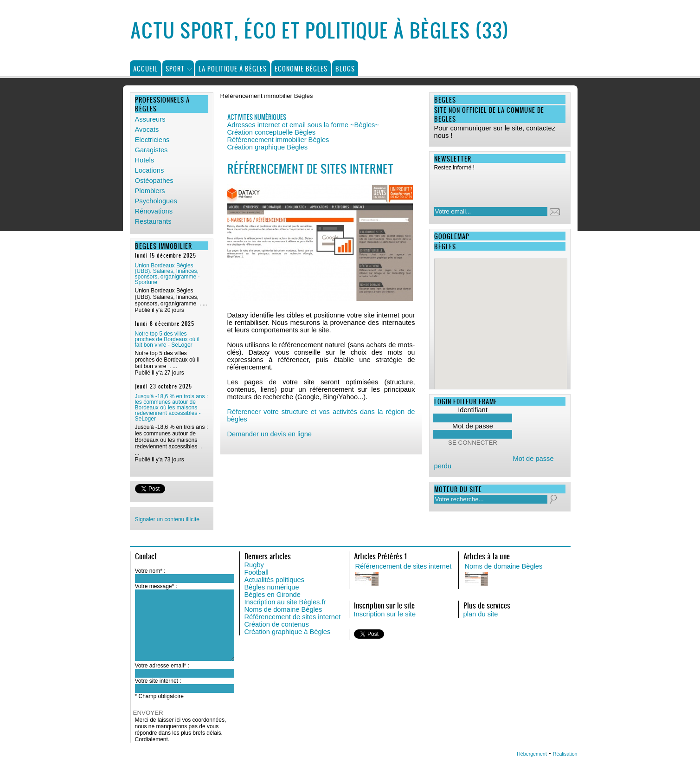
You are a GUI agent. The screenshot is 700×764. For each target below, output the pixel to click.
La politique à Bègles (233, 68)
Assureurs (150, 119)
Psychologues (156, 201)
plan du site (481, 614)
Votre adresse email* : (162, 666)
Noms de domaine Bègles (283, 609)
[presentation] (494, 186)
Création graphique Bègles (268, 147)
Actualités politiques (275, 580)
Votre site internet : (158, 681)
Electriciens (152, 140)
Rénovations (154, 211)
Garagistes (151, 150)
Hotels (145, 160)
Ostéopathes (154, 181)
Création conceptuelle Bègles (272, 132)
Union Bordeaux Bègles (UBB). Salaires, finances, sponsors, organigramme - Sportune (167, 274)
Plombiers (150, 191)
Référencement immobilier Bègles (278, 140)
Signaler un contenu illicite (167, 519)
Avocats (147, 129)
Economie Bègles (301, 68)
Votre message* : (156, 586)
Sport (175, 68)
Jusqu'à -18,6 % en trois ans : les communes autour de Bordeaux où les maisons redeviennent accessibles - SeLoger (172, 408)
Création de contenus (277, 624)
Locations (150, 170)
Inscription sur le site (385, 614)
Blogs (345, 68)
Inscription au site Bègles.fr (285, 602)
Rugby (254, 565)
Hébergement (532, 754)
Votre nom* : (150, 571)
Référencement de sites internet (293, 617)
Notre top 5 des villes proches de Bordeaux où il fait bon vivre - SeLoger (167, 339)
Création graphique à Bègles (288, 632)
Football (257, 572)
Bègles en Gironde (273, 595)
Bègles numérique (272, 587)
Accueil (145, 68)
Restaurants (153, 221)
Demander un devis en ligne (270, 434)
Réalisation (565, 754)
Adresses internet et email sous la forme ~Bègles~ (303, 125)
